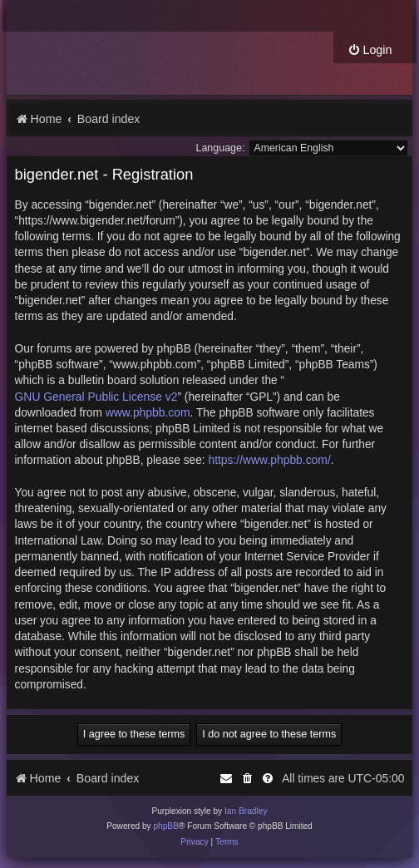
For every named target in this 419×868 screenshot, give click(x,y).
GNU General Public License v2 (96, 397)
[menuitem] (370, 50)
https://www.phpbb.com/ (269, 460)
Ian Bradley (246, 811)
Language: (220, 148)
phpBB (166, 826)
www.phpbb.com (148, 412)
